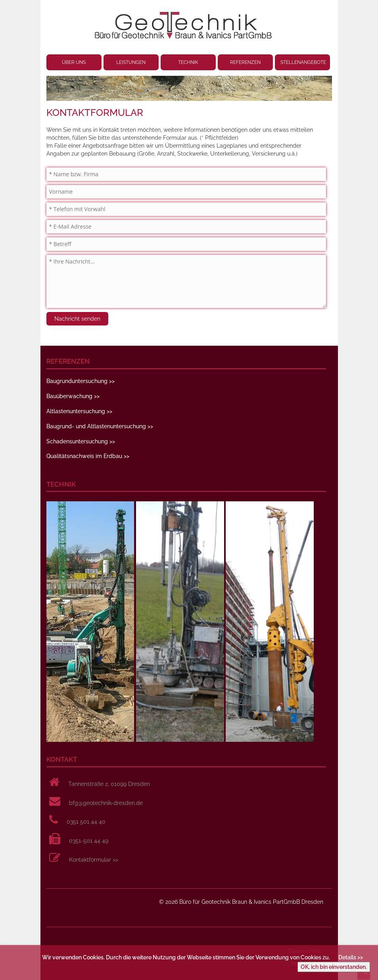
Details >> (351, 957)
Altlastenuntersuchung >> (79, 411)
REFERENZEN (245, 62)
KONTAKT (62, 759)
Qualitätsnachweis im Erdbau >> (88, 456)
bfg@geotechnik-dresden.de (106, 803)
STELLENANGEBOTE (303, 62)
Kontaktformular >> (94, 860)
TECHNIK (188, 62)
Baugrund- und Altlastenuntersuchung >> (100, 426)
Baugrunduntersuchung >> (81, 381)
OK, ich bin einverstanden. (334, 967)
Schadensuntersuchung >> (81, 441)
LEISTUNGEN (131, 62)
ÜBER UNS (74, 62)
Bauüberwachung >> (73, 396)
